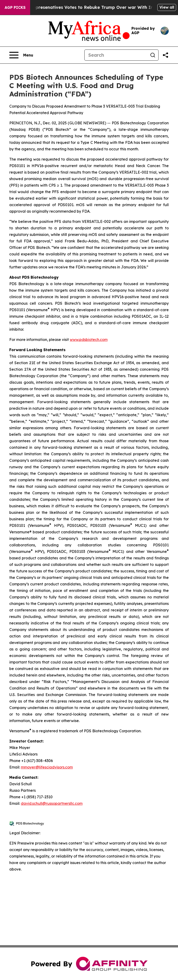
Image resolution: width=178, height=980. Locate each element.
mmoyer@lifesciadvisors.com (47, 767)
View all (167, 7)
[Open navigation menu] (21, 55)
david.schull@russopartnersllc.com (52, 803)
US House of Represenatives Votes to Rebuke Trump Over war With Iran (86, 7)
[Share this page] (165, 55)
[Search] (116, 55)
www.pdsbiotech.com (89, 340)
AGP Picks (15, 7)
